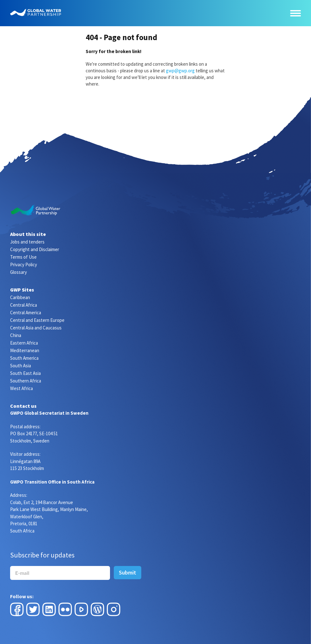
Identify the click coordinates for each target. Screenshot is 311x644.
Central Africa (24, 305)
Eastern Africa (24, 343)
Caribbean (20, 297)
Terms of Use (23, 257)
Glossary (18, 272)
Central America (26, 313)
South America (24, 358)
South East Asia (25, 373)
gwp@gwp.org (180, 71)
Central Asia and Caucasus (36, 328)
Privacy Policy (24, 265)
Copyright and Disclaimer (35, 249)
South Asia (21, 366)
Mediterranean (25, 350)
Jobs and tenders (27, 242)
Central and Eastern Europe (37, 320)
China (16, 335)
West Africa (21, 388)
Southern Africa (26, 381)
